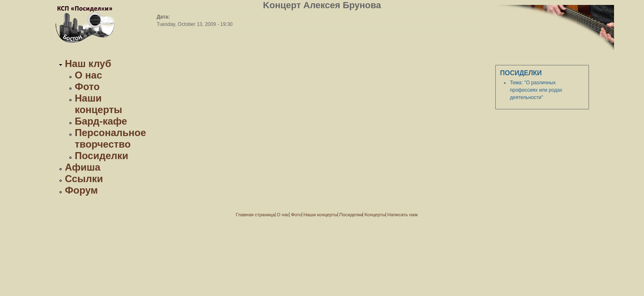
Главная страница (255, 215)
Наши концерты (99, 104)
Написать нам (402, 215)
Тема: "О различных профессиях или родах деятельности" (536, 90)
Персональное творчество (110, 138)
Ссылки (84, 179)
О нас (89, 75)
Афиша (83, 167)
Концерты (375, 215)
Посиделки (101, 156)
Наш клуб (88, 64)
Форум (81, 190)
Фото (87, 87)
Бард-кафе (101, 121)
